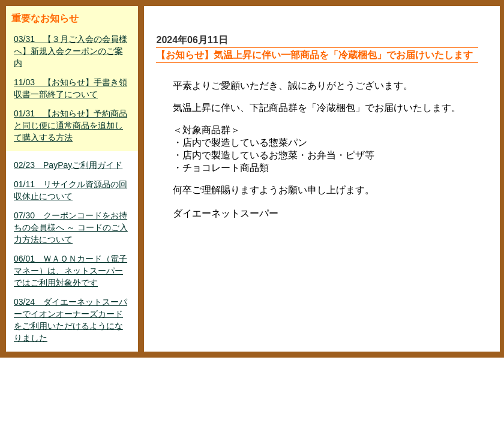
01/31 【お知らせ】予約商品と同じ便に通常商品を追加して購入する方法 (70, 125)
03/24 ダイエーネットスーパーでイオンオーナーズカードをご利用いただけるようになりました (70, 320)
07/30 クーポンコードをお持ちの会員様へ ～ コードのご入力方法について (71, 227)
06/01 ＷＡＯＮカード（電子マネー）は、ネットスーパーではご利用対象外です (70, 271)
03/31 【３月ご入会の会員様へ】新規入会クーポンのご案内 (70, 51)
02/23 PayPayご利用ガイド (68, 165)
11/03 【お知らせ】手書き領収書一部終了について (70, 88)
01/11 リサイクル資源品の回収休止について (70, 190)
